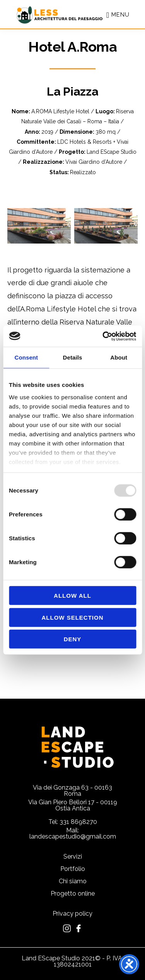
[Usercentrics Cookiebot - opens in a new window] (103, 336)
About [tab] (119, 357)
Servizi (73, 857)
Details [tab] (73, 357)
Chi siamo (73, 882)
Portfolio (73, 869)
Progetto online (73, 894)
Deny (73, 639)
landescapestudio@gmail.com (73, 836)
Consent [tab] (26, 357)
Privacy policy (72, 914)
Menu (120, 15)
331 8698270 (78, 822)
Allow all (72, 596)
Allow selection (73, 617)
